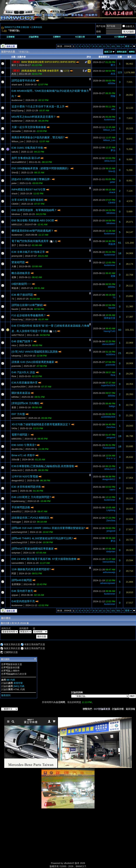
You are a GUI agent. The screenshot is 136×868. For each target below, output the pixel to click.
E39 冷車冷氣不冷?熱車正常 (28, 252)
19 (120, 436)
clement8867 (109, 344)
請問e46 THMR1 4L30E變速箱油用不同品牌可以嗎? (42, 538)
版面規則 (6, 695)
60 (120, 330)
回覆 (120, 57)
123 (120, 72)
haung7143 (110, 331)
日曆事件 (57, 37)
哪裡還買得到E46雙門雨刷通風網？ (32, 231)
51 (108, 46)
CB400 (15, 204)
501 (119, 46)
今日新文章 (80, 37)
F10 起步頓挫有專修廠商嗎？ (29, 315)
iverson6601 (18, 563)
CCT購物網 (121, 37)
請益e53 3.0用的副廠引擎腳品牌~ (31, 179)
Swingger (16, 522)
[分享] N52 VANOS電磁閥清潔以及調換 (35, 352)
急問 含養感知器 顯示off (26, 158)
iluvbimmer (17, 100)
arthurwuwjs (109, 572)
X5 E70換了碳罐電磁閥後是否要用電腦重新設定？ (41, 424)
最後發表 (103, 57)
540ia (14, 428)
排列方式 (6, 628)
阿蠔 (113, 96)
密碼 (98, 32)
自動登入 (129, 26)
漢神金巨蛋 (110, 318)
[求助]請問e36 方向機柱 (25, 403)
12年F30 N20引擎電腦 (25, 476)
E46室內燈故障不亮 (23, 601)
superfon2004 (19, 387)
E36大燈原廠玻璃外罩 (25, 383)
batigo (112, 406)
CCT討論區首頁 (102, 709)
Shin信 (15, 173)
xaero (14, 491)
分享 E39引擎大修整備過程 (28, 200)
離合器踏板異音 (21, 273)
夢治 (113, 150)
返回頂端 (130, 709)
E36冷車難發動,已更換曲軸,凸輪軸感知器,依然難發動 (43, 466)
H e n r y (111, 458)
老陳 (14, 277)
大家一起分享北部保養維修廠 (29, 127)
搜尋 (99, 37)
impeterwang (18, 501)
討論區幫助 (34, 37)
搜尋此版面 (122, 52)
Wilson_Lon (109, 130)
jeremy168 (17, 256)
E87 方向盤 (18, 414)
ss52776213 (18, 335)
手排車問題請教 (21, 507)
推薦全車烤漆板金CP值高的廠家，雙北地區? (38, 137)
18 (120, 253)
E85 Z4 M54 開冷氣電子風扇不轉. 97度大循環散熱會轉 (44, 559)
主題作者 (21, 57)
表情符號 (18, 683)
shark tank (17, 85)
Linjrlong (111, 510)
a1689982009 (19, 418)
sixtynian (16, 553)
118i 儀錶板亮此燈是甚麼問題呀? (31, 569)
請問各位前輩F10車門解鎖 (27, 305)
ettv (113, 109)
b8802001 (17, 439)
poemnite (16, 366)
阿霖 (14, 573)
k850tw (111, 83)
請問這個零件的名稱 (23, 80)
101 (113, 46)
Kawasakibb (109, 448)
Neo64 (15, 309)
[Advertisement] (38, 839)
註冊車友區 (37, 27)
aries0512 (17, 511)
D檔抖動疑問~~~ (21, 284)
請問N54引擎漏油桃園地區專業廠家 (33, 549)
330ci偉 (15, 460)
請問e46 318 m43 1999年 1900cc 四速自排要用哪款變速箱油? (48, 528)
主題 (13, 57)
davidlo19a (17, 449)
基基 (14, 407)
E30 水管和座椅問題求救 (26, 487)
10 (100, 46)
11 (104, 46)
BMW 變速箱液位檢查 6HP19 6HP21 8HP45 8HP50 (48, 62)
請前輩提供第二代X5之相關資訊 (30, 518)
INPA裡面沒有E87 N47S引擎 (29, 189)
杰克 (14, 74)
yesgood (111, 437)
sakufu (15, 152)
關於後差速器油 (21, 393)
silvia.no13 (110, 161)
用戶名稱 (101, 26)
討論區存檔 (118, 709)
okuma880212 (19, 162)
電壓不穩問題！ (21, 435)
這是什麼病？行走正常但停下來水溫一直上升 (38, 106)
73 (13, 299)
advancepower (108, 583)
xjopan (15, 595)
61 (120, 243)
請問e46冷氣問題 (22, 580)
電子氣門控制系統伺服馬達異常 (30, 241)
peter (14, 183)
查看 (129, 57)
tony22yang (17, 111)
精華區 (132, 52)
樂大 (14, 65)
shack (15, 194)
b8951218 (17, 224)
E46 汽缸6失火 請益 (23, 372)
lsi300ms (111, 354)
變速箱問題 (18, 262)
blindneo (16, 214)
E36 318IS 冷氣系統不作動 (27, 148)
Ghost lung (17, 319)
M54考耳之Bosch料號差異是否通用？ (34, 117)
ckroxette (16, 131)
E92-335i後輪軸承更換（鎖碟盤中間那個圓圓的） (41, 168)
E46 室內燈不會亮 (22, 591)
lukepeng (16, 356)
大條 (14, 266)
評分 (89, 57)
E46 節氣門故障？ (22, 341)
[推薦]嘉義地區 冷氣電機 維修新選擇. (40, 71)
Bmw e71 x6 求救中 (23, 455)
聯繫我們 (87, 709)
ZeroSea (111, 427)
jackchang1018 (19, 532)
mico (14, 345)
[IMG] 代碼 (19, 686)
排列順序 (24, 628)
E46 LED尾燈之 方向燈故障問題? (31, 497)
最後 (128, 46)
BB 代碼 (11, 680)
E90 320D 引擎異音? (24, 445)
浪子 (14, 245)
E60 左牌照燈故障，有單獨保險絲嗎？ (34, 210)
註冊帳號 (11, 37)
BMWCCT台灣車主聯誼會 (17, 27)
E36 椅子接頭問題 (22, 295)
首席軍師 (16, 584)
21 (120, 353)
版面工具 (108, 52)
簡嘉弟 (112, 244)
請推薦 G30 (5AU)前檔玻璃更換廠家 (33, 362)
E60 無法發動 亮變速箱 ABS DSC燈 (33, 220)
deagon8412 (18, 480)
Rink (14, 376)
